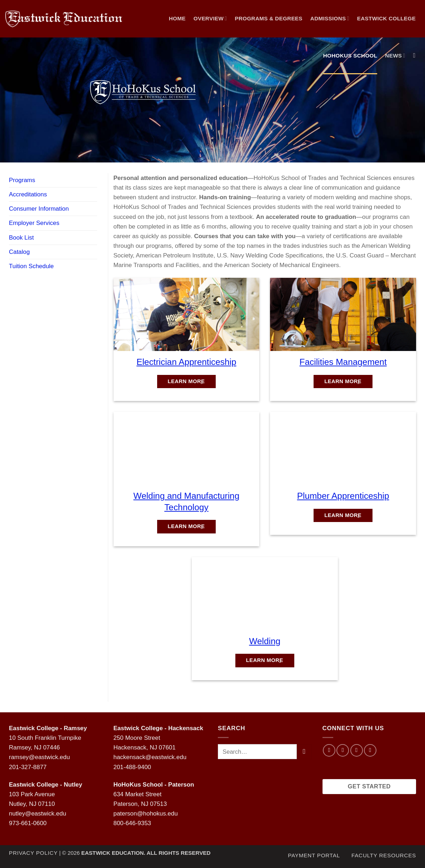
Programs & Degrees (268, 18)
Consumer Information (39, 209)
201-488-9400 (132, 767)
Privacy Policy (33, 853)
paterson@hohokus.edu (146, 814)
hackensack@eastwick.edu (150, 757)
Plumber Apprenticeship (343, 496)
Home (177, 18)
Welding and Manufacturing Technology (187, 501)
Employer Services (34, 223)
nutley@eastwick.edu (37, 814)
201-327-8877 (28, 767)
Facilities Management (343, 362)
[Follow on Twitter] (357, 750)
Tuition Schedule (31, 266)
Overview (210, 18)
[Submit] (304, 751)
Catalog (19, 252)
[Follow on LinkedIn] (370, 750)
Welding (265, 641)
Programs (22, 180)
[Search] (416, 56)
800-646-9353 (132, 823)
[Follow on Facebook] (329, 750)
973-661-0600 (28, 823)
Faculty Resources (384, 855)
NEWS (395, 56)
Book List (21, 238)
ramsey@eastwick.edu (39, 757)
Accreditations (28, 194)
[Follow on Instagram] (343, 750)
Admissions (330, 18)
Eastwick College (386, 18)
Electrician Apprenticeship (186, 362)
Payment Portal (314, 855)
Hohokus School (350, 56)
